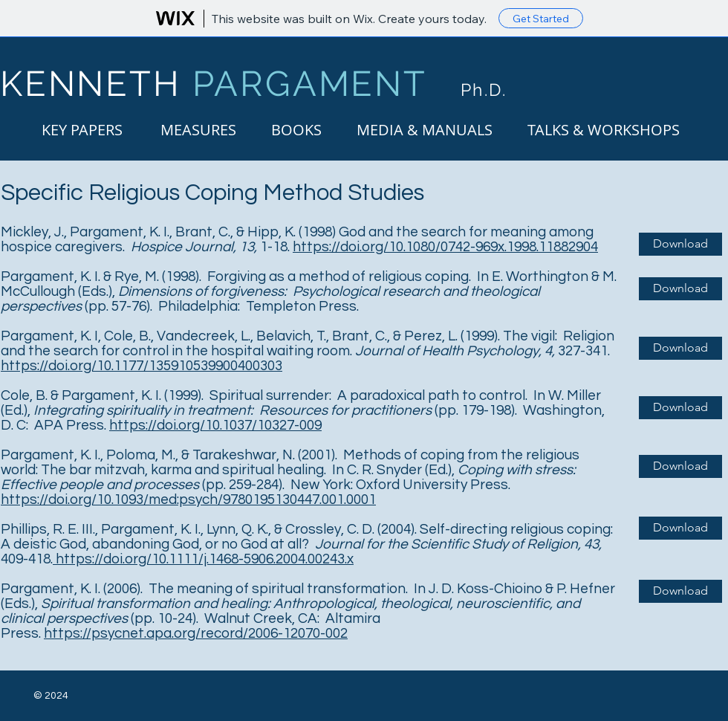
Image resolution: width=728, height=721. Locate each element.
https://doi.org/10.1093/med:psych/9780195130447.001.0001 (188, 499)
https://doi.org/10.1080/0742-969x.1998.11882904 (445, 247)
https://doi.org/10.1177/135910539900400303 (142, 366)
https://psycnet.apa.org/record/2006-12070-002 (196, 633)
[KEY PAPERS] (82, 130)
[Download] (680, 244)
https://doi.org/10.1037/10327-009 (215, 425)
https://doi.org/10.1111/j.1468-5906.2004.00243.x (203, 559)
